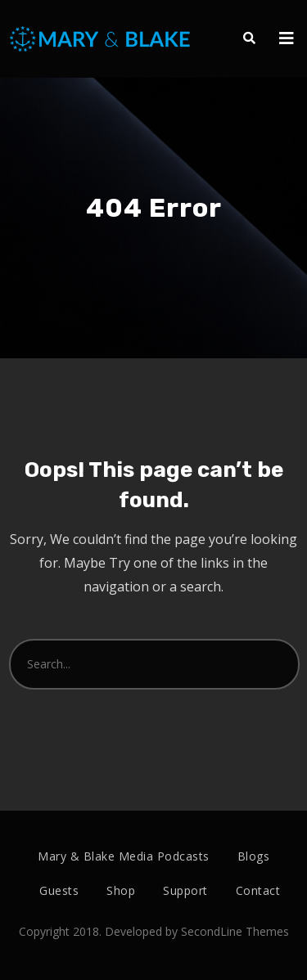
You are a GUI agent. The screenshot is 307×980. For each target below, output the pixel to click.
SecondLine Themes (235, 931)
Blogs (254, 856)
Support (185, 890)
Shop (121, 890)
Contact (258, 890)
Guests (59, 890)
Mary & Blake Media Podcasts (124, 856)
